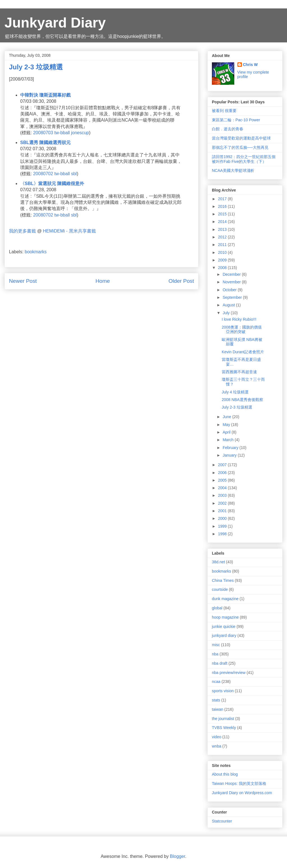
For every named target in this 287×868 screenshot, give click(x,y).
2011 (223, 245)
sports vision (223, 691)
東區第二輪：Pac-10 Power (236, 120)
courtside (220, 589)
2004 (223, 488)
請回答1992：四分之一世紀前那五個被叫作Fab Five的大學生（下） (244, 159)
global (217, 608)
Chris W (250, 65)
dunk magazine (225, 599)
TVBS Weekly (224, 728)
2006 (223, 473)
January (230, 455)
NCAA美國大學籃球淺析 (233, 170)
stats (216, 700)
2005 (223, 480)
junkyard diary (224, 635)
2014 (223, 222)
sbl (74, 174)
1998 (223, 534)
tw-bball (62, 133)
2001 (223, 511)
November (232, 282)
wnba (217, 746)
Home (103, 281)
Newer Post (23, 281)
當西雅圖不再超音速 (239, 372)
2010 (223, 252)
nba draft (220, 663)
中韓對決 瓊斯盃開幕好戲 (45, 95)
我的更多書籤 (22, 231)
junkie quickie (224, 626)
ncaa (216, 682)
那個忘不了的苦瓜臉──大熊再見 (240, 147)
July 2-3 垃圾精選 (237, 407)
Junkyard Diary (55, 23)
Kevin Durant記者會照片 (243, 352)
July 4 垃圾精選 (235, 392)
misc (216, 645)
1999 (223, 526)
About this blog (225, 774)
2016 (223, 206)
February (231, 448)
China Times (223, 580)
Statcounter (222, 821)
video (217, 737)
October (230, 290)
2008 (223, 268)
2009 (223, 260)
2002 (223, 503)
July (227, 313)
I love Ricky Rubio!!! (239, 319)
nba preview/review (229, 673)
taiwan (217, 709)
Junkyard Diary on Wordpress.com (242, 793)
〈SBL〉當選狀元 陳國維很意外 (52, 184)
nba (215, 654)
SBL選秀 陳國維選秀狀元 (45, 143)
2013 (223, 229)
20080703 (43, 133)
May (227, 425)
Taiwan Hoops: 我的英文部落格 (239, 783)
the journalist (223, 719)
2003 (223, 495)
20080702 (43, 174)
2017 (223, 199)
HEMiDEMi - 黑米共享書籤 (69, 231)
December (232, 274)
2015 (223, 214)
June (227, 417)
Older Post (181, 281)
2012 (223, 237)
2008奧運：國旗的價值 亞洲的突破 (242, 330)
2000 (223, 518)
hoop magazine (225, 617)
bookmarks (36, 252)
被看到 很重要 (224, 111)
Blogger (177, 856)
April (227, 432)
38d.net (218, 562)
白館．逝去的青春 (228, 129)
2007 (223, 465)
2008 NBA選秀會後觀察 (242, 400)
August (229, 305)
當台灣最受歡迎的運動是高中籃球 (241, 138)
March (229, 440)
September (233, 297)
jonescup (80, 133)
